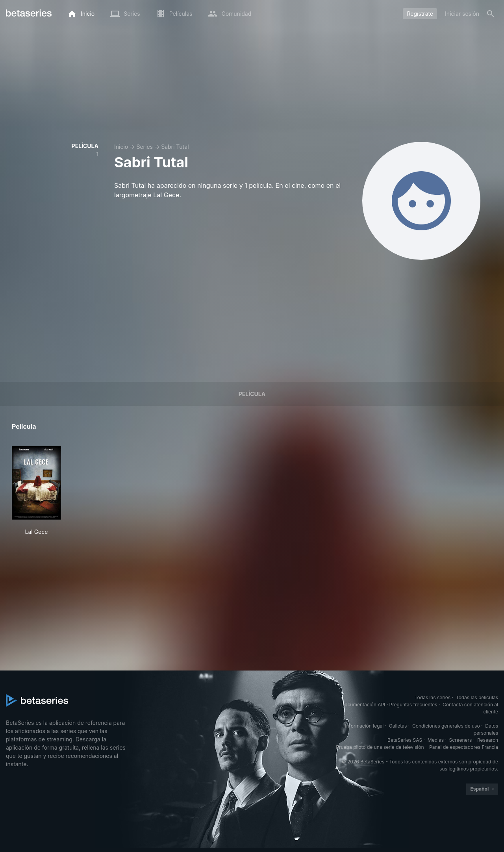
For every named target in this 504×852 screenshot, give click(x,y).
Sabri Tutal (175, 147)
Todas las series (433, 697)
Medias (436, 740)
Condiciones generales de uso (446, 726)
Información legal (364, 726)
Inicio (121, 147)
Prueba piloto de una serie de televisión (380, 747)
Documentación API (363, 705)
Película (252, 394)
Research (488, 740)
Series (145, 147)
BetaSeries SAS (405, 740)
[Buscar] (491, 14)
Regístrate (420, 14)
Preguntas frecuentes (413, 705)
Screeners (461, 740)
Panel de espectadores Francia (464, 747)
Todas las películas (477, 697)
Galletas (398, 726)
